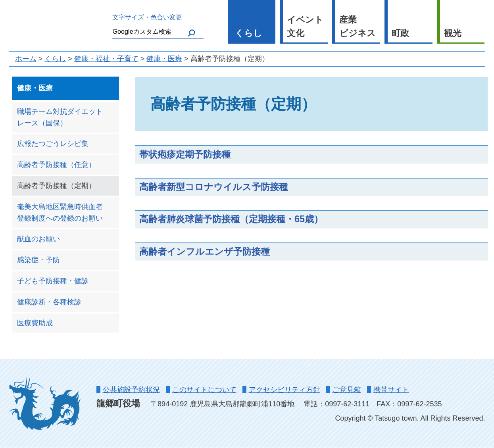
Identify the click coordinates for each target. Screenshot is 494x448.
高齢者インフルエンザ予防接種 (205, 252)
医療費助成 (35, 323)
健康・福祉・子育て (106, 59)
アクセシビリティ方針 (284, 390)
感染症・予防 (38, 260)
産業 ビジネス (358, 27)
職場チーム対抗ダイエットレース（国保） (60, 117)
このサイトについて (204, 390)
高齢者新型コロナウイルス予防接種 (214, 187)
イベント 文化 (305, 27)
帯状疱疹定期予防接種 (185, 154)
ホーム (26, 59)
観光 (453, 33)
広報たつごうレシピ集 (53, 144)
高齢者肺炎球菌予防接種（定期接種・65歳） (231, 219)
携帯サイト (391, 390)
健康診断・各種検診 (49, 302)
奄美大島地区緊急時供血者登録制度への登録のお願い (60, 212)
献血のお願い (38, 239)
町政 (400, 33)
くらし (249, 33)
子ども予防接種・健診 (53, 281)
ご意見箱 (347, 390)
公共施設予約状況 (131, 390)
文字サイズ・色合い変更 (147, 17)
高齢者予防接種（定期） (56, 186)
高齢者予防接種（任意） (56, 165)
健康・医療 (164, 59)
